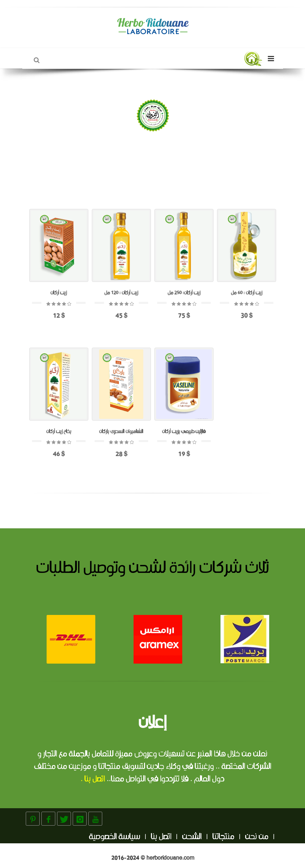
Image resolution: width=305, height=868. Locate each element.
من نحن (257, 837)
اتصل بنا (161, 837)
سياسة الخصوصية (115, 837)
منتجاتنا (223, 837)
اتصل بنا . (93, 779)
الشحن (192, 837)
